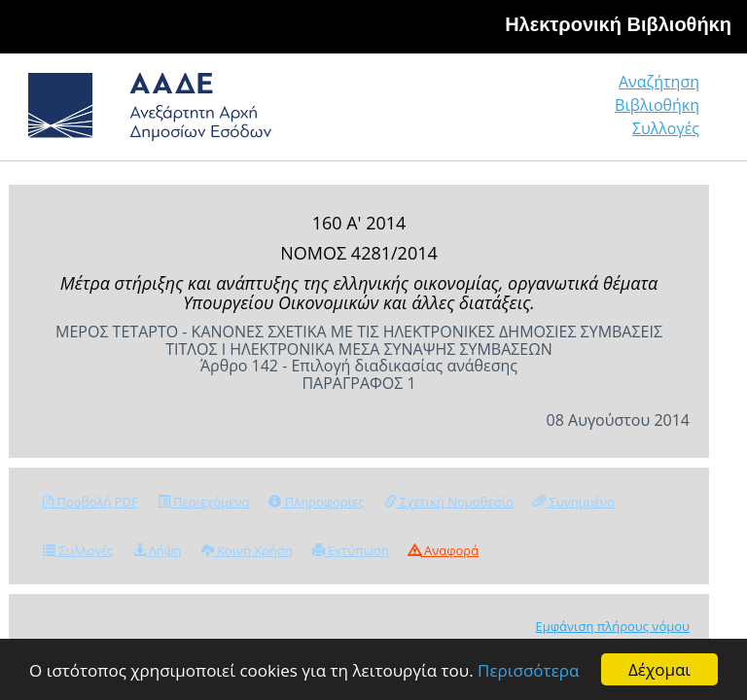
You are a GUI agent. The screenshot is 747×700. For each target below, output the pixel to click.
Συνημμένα (574, 502)
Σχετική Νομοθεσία (449, 502)
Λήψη (158, 550)
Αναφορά (444, 550)
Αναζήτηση (659, 82)
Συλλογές (666, 128)
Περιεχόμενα (204, 502)
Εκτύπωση (351, 550)
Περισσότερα (528, 670)
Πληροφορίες (316, 502)
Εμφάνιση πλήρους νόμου (612, 626)
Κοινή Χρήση (247, 550)
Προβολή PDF (90, 502)
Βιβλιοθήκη (657, 105)
